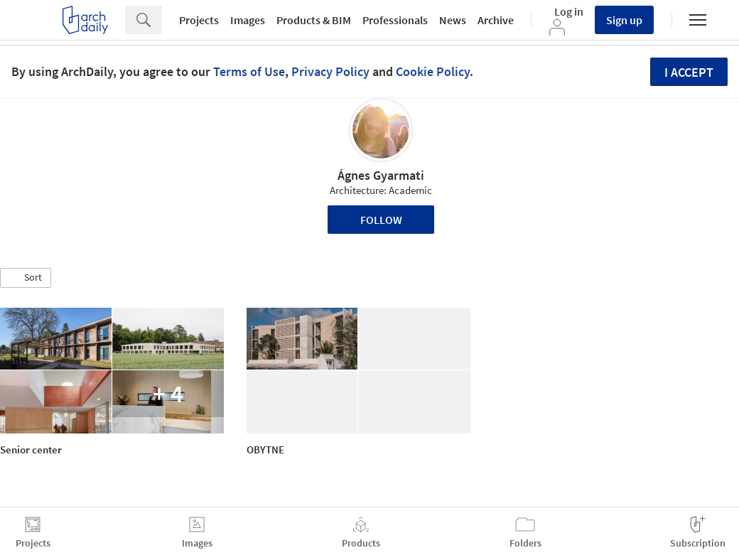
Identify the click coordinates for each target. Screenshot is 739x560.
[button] (26, 278)
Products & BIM (314, 20)
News (453, 20)
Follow (381, 220)
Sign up (624, 20)
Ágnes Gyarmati (381, 175)
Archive (496, 20)
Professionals (395, 20)
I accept (689, 72)
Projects (199, 20)
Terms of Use (249, 71)
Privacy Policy (330, 71)
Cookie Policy (433, 71)
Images (248, 20)
